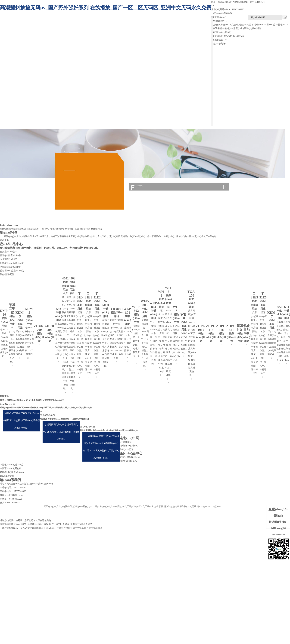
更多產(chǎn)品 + (8, 252)
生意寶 (160, 506)
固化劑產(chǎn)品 (243, 25)
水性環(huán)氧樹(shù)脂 (263, 25)
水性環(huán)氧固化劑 (11, 267)
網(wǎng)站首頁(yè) (222, 13)
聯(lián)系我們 (220, 44)
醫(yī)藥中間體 (254, 28)
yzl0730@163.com (15, 495)
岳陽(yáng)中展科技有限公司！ (253, 2)
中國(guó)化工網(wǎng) (126, 506)
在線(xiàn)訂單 (220, 40)
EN (213, 6)
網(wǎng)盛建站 (171, 506)
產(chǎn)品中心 (220, 21)
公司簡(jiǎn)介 (220, 17)
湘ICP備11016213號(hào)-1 (210, 506)
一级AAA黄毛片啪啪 (28, 528)
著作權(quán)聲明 (188, 506)
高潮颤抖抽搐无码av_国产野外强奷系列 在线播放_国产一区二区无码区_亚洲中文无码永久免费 (106, 8)
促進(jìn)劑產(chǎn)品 (223, 25)
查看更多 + (5, 240)
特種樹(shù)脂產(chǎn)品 (234, 28)
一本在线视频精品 (9, 528)
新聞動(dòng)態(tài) (222, 32)
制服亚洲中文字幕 (75, 528)
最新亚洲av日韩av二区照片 (52, 528)
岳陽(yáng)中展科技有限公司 (18, 236)
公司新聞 (217, 36)
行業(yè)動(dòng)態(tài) (233, 36)
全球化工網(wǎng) (147, 506)
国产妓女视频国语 (93, 528)
